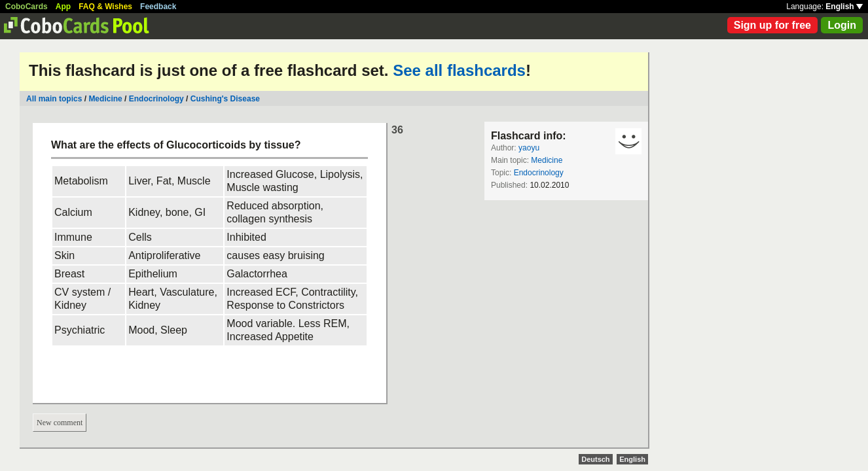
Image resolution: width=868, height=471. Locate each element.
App (63, 7)
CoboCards (27, 7)
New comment (60, 423)
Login (842, 25)
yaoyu (529, 148)
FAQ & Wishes (105, 7)
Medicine (105, 99)
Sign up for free (772, 25)
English (844, 7)
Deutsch (595, 459)
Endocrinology (156, 99)
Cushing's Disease (225, 99)
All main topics (54, 99)
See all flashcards (459, 70)
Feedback (158, 7)
